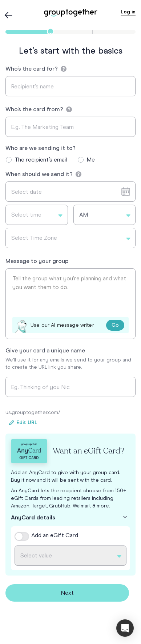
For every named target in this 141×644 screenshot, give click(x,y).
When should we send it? (43, 174)
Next (67, 593)
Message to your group (37, 261)
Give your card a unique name (45, 350)
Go (115, 325)
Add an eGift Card (55, 535)
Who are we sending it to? (41, 148)
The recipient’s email (41, 160)
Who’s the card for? (36, 69)
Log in (128, 12)
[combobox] (37, 215)
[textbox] (37, 215)
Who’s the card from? (39, 109)
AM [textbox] (84, 215)
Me (91, 160)
